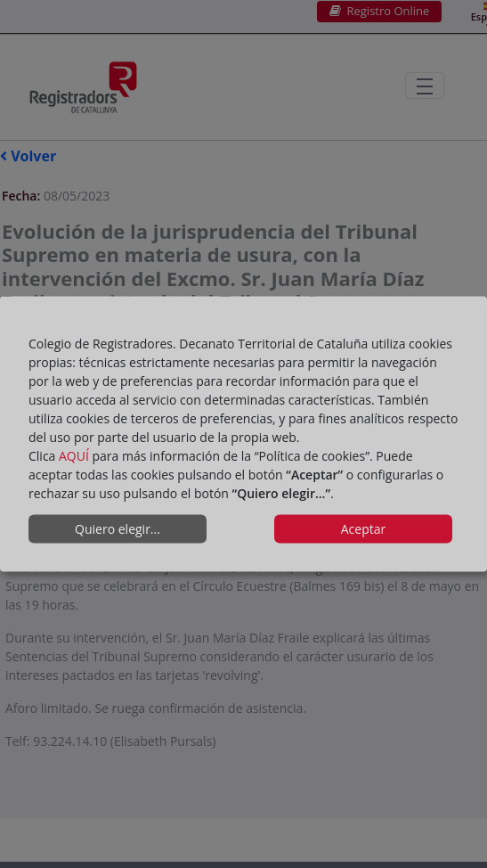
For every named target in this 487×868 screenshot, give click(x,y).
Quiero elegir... (118, 529)
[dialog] (243, 434)
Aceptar (363, 529)
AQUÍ (74, 455)
